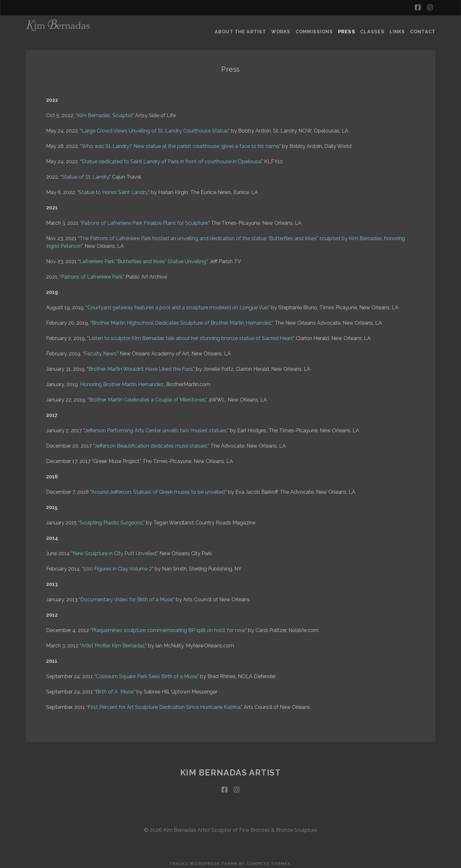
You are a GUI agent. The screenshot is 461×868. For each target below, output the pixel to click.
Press (346, 27)
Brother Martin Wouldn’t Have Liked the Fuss (141, 366)
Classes (372, 27)
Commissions (315, 27)
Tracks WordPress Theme (203, 861)
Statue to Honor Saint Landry (113, 189)
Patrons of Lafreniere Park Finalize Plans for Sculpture (145, 220)
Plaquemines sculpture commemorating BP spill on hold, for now (168, 627)
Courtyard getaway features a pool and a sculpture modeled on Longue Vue (178, 304)
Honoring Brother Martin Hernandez (122, 381)
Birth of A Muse (114, 689)
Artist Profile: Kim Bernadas (113, 642)
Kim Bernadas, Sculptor (105, 112)
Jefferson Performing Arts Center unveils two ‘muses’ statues (156, 427)
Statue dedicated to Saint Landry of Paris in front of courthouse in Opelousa (171, 158)
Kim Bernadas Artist (231, 769)
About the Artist (241, 27)
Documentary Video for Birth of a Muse (126, 596)
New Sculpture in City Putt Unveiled (114, 550)
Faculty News (100, 350)
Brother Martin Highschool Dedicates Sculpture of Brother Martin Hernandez (182, 320)
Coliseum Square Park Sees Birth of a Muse (146, 673)
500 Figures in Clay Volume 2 (118, 566)
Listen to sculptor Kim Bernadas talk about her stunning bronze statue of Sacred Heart (191, 335)
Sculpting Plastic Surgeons (111, 519)
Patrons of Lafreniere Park (92, 274)
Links (397, 27)
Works (281, 27)
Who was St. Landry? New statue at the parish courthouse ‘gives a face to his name (180, 143)
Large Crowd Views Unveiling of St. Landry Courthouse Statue (155, 128)
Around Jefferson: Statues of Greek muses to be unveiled (158, 489)
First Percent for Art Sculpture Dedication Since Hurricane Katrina (164, 704)
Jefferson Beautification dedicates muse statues (151, 443)
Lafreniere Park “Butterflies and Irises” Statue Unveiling (143, 258)
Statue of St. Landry (85, 174)
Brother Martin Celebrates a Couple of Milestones (147, 397)
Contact (424, 27)
